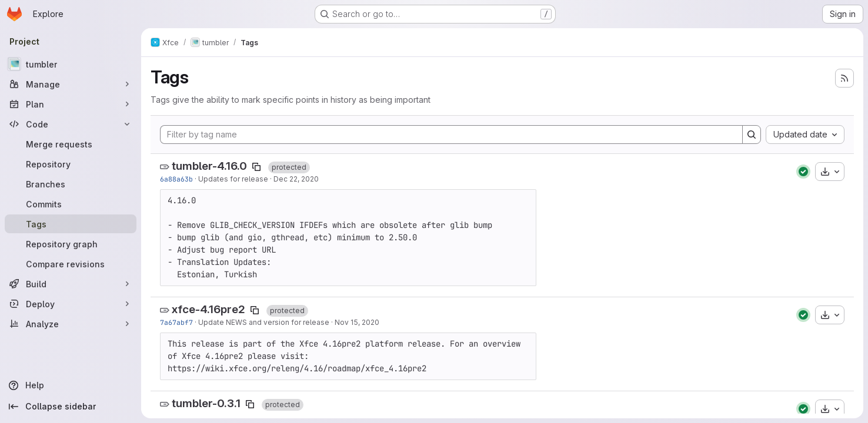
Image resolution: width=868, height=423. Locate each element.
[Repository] (71, 164)
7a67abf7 (176, 322)
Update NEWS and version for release (264, 322)
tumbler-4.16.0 (209, 166)
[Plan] (71, 104)
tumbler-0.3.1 (206, 403)
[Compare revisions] (71, 264)
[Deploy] (71, 304)
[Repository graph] (71, 244)
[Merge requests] (71, 144)
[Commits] (71, 204)
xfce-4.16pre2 (208, 309)
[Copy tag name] (256, 167)
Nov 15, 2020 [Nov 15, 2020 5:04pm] (357, 322)
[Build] (71, 284)
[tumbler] (71, 64)
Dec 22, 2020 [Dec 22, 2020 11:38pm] (296, 179)
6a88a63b (176, 179)
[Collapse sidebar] (71, 407)
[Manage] (71, 84)
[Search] (752, 135)
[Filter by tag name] (451, 135)
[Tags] (71, 224)
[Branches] (71, 184)
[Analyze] (71, 324)
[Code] (71, 124)
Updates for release (233, 179)
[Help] (71, 385)
